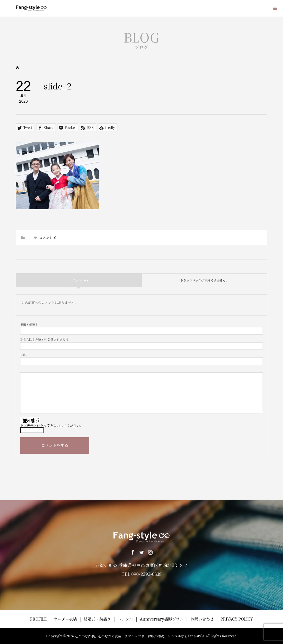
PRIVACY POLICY (237, 619)
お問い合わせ (202, 619)
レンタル (125, 619)
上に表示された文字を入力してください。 (52, 426)
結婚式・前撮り (97, 619)
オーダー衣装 (65, 619)
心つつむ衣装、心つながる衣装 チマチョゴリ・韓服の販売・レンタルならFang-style (139, 636)
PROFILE (38, 619)
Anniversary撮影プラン (162, 619)
